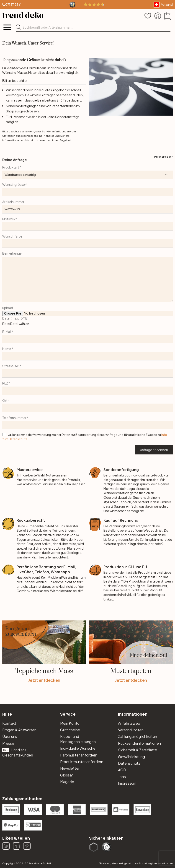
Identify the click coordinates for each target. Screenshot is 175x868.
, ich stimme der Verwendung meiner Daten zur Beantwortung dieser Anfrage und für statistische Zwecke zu (85, 437)
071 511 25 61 (13, 5)
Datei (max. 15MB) (15, 318)
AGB (122, 770)
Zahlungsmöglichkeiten (138, 736)
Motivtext (10, 219)
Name (8, 349)
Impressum (127, 783)
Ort (6, 400)
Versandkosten (131, 730)
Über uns (10, 736)
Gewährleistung (131, 757)
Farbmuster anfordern (79, 755)
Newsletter (70, 768)
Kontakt (9, 723)
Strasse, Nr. (12, 366)
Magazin (67, 782)
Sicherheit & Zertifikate (138, 750)
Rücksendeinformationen (139, 743)
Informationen (133, 714)
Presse (8, 743)
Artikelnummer (13, 202)
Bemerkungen (13, 253)
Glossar (67, 775)
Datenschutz (129, 763)
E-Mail (8, 332)
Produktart (12, 167)
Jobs (122, 777)
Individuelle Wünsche (78, 748)
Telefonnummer (15, 418)
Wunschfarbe (12, 236)
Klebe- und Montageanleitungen (78, 739)
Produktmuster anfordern (82, 762)
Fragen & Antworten (19, 730)
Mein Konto (70, 723)
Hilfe (7, 714)
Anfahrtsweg (129, 723)
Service (68, 714)
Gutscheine (70, 730)
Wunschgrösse (14, 184)
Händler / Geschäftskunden (18, 752)
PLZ (6, 383)
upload (8, 308)
